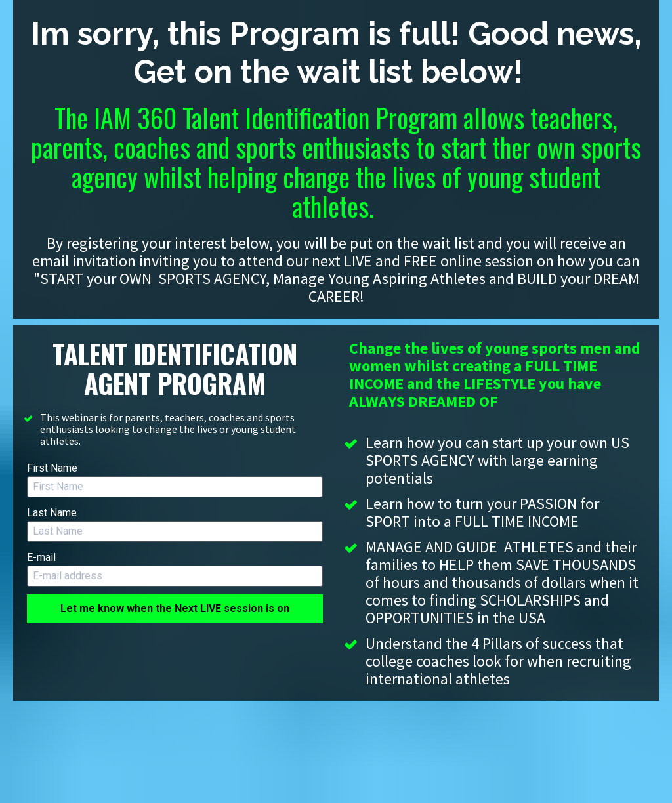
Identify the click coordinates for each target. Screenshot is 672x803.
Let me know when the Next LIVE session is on (175, 608)
